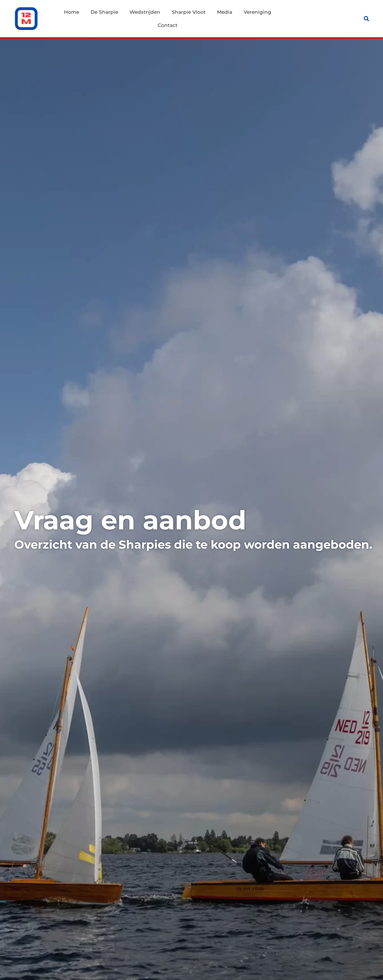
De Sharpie (104, 12)
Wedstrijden (145, 12)
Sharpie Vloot (189, 12)
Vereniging (257, 12)
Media (225, 12)
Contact (168, 25)
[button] (367, 18)
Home (72, 12)
